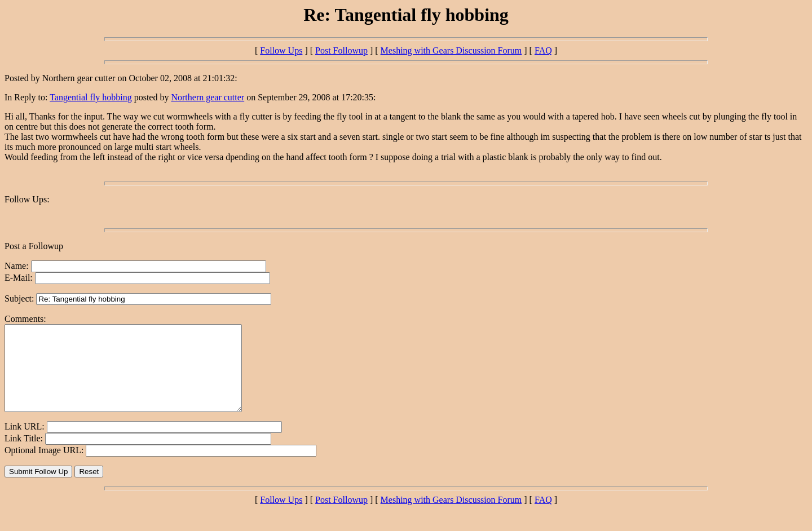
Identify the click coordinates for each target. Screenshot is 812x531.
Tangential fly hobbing (91, 97)
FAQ (543, 50)
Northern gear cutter (208, 97)
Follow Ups (281, 50)
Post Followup (341, 50)
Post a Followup (34, 246)
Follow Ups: (27, 199)
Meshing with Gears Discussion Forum (451, 50)
